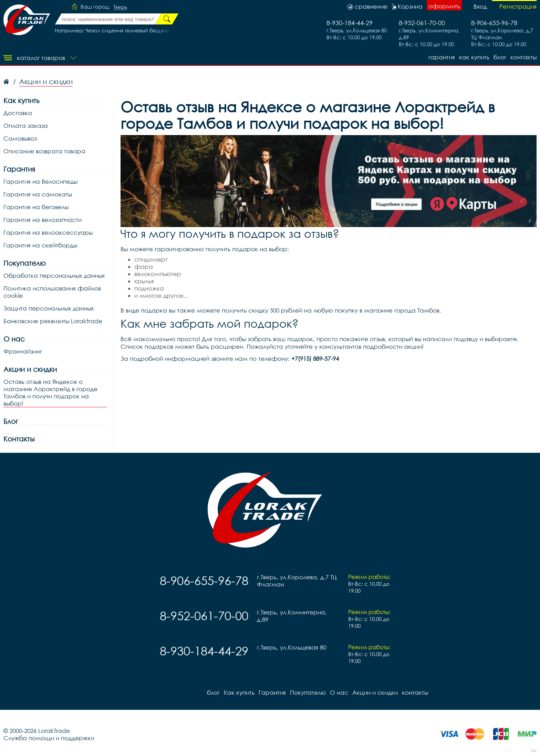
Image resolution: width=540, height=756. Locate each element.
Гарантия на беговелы (36, 207)
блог (500, 57)
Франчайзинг (23, 351)
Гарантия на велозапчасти (43, 220)
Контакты (19, 439)
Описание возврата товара (44, 151)
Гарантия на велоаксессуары (48, 232)
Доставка (18, 113)
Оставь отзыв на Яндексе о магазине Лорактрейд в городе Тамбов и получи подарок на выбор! (50, 392)
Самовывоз (20, 138)
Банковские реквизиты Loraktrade (53, 321)
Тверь (120, 7)
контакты (523, 57)
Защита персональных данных (49, 308)
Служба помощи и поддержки (49, 738)
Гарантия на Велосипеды (40, 181)
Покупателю (25, 263)
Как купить (474, 57)
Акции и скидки (30, 369)
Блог (11, 421)
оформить (444, 6)
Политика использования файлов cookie (52, 292)
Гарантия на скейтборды (40, 245)
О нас (14, 339)
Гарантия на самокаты (38, 194)
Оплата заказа (26, 126)
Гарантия (442, 57)
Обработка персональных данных (54, 275)
